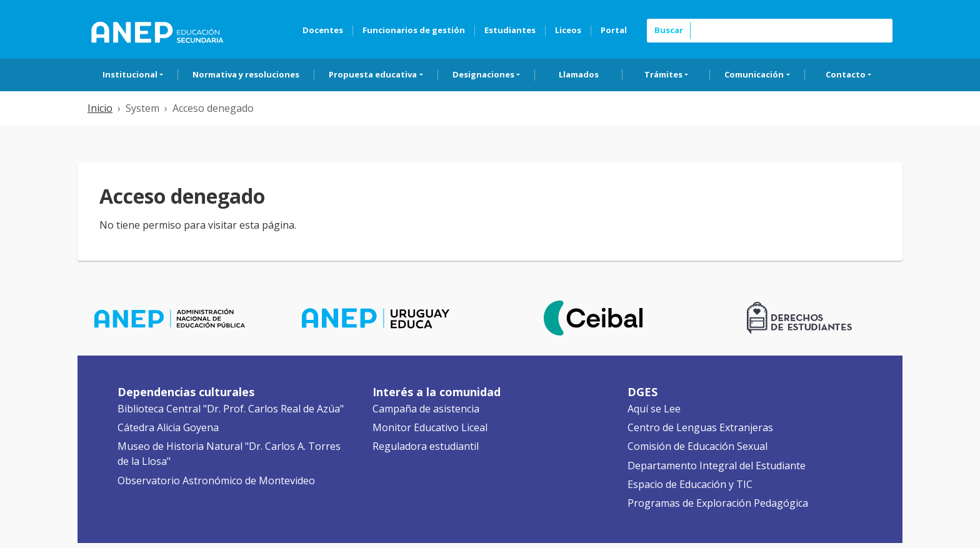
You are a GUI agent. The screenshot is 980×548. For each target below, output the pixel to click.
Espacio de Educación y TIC (690, 484)
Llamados (579, 74)
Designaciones (483, 74)
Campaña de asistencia (426, 409)
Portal (614, 30)
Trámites (663, 74)
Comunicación (754, 74)
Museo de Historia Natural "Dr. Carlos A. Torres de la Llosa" (229, 454)
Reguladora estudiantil (426, 446)
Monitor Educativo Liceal (430, 427)
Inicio (100, 108)
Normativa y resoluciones (246, 74)
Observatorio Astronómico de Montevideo (216, 481)
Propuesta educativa (373, 74)
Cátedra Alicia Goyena (168, 427)
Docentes (323, 30)
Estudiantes (510, 30)
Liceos (568, 30)
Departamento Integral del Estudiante (717, 466)
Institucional (130, 74)
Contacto (846, 74)
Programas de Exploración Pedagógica (718, 503)
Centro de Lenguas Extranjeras (700, 427)
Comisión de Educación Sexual (697, 446)
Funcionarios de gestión (414, 30)
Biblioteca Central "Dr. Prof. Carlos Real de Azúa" (231, 409)
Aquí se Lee (654, 409)
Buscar (669, 30)
